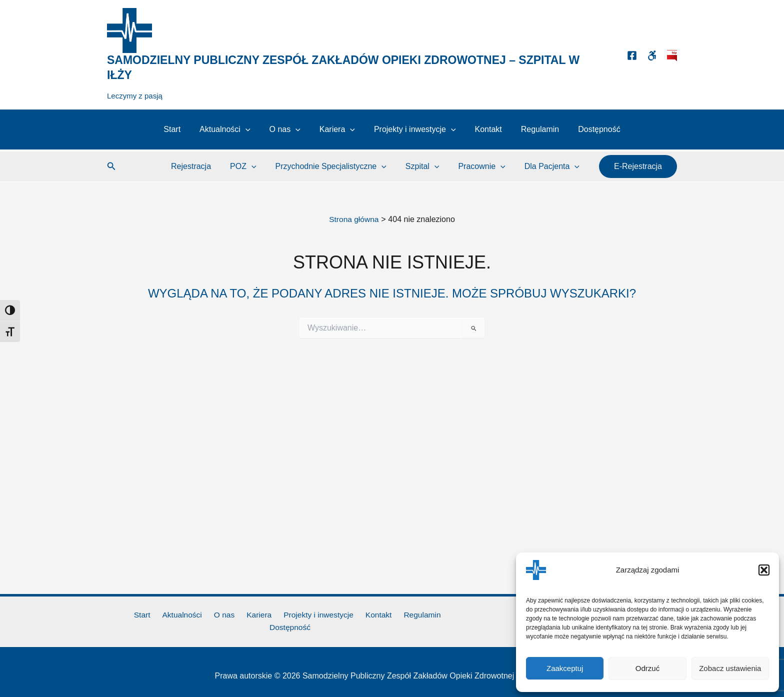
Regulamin (532, 129)
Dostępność (589, 129)
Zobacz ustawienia (730, 668)
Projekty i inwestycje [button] (413, 129)
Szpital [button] (430, 166)
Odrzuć (647, 668)
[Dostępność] (652, 55)
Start (182, 129)
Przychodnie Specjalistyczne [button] (341, 166)
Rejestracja (207, 166)
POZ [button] (256, 166)
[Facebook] (632, 55)
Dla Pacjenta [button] (553, 166)
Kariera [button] (339, 129)
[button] (764, 570)
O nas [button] (289, 129)
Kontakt (484, 129)
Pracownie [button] (486, 166)
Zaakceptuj (565, 668)
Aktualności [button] (232, 129)
